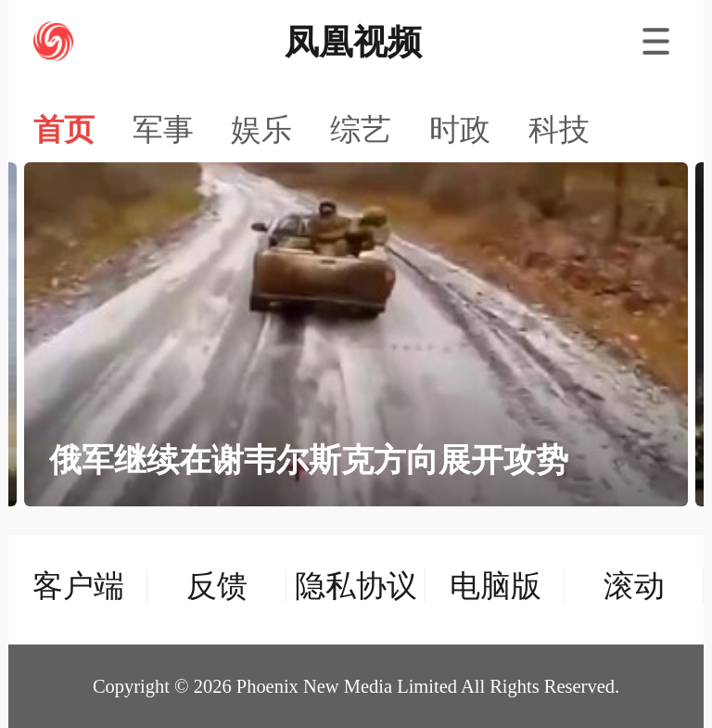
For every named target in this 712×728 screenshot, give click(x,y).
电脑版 (496, 586)
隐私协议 (356, 586)
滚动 (634, 586)
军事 (163, 130)
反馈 (217, 586)
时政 (460, 130)
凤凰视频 (353, 42)
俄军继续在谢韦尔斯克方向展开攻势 (309, 460)
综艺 (361, 130)
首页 (64, 130)
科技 (559, 130)
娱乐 (261, 130)
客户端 (78, 586)
